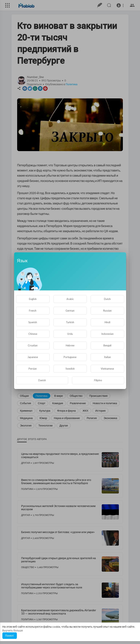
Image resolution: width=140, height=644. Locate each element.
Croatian (33, 345)
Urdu (70, 334)
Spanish (33, 322)
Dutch (107, 299)
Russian (107, 311)
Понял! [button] (10, 636)
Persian (33, 369)
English (33, 299)
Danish (42, 380)
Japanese (33, 357)
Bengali (107, 345)
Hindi (107, 322)
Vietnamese (107, 369)
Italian (107, 357)
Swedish (70, 369)
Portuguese (70, 357)
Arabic (70, 299)
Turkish (70, 322)
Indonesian (107, 334)
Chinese (33, 334)
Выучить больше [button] (13, 630)
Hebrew (70, 345)
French (33, 311)
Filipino (98, 380)
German (70, 311)
